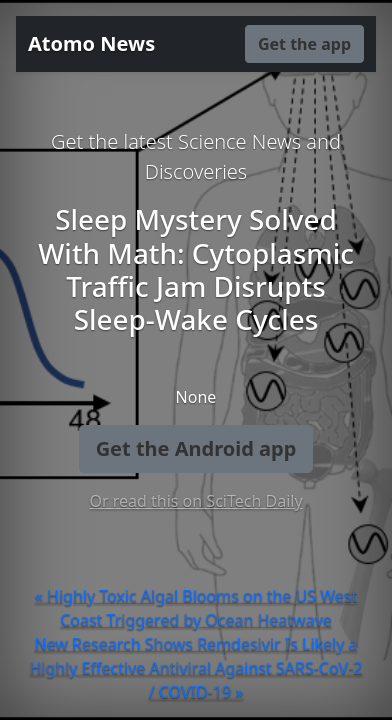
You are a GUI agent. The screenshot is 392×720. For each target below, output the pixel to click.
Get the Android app (196, 448)
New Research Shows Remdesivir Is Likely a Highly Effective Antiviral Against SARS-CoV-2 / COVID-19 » (195, 668)
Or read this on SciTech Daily (195, 501)
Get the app (304, 44)
